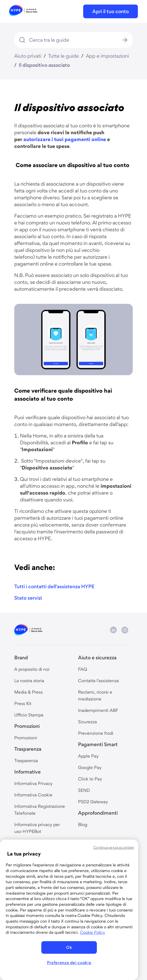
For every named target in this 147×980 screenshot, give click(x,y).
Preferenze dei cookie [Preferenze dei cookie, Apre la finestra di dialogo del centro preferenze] (69, 963)
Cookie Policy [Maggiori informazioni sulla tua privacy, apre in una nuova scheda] (93, 932)
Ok (69, 947)
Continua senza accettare (114, 847)
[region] (69, 910)
